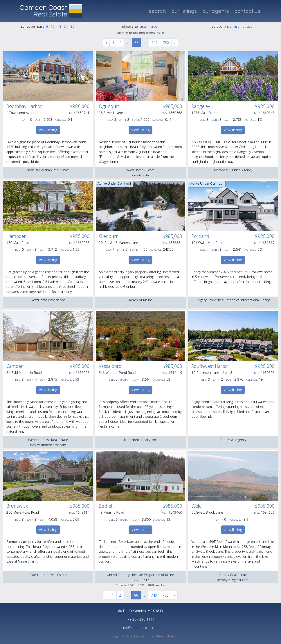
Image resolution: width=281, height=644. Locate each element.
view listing (48, 130)
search (157, 11)
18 (59, 26)
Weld (197, 506)
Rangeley (201, 106)
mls (237, 26)
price (228, 26)
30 (72, 26)
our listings (184, 11)
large (153, 26)
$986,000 (80, 106)
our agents (216, 11)
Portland (200, 236)
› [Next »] (175, 43)
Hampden (17, 236)
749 (154, 43)
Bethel (105, 506)
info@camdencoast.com (140, 628)
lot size (247, 26)
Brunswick (17, 506)
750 (166, 43)
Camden (15, 366)
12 (53, 26)
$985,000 (172, 106)
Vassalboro (110, 366)
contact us (247, 11)
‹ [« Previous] (106, 43)
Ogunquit (109, 106)
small (143, 26)
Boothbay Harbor (24, 106)
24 (66, 26)
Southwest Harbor (210, 366)
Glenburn (109, 236)
